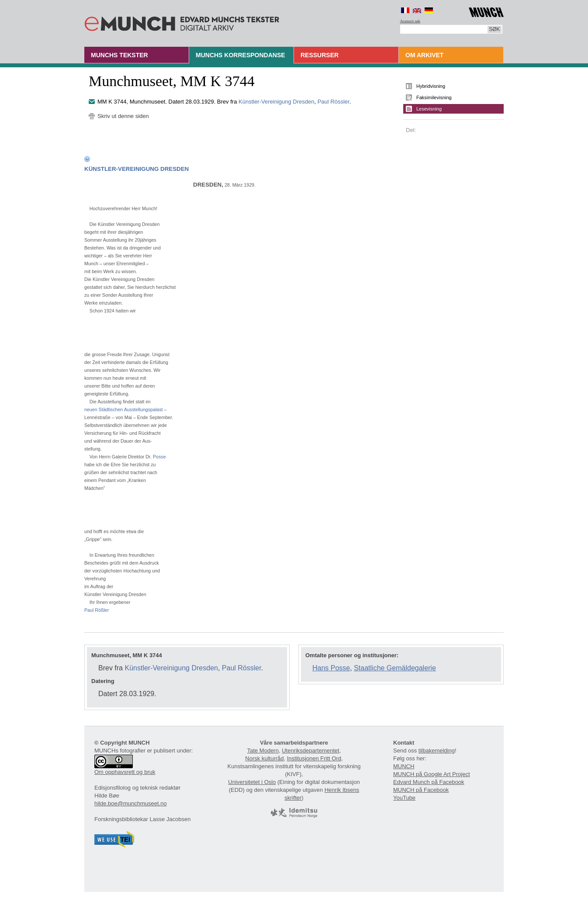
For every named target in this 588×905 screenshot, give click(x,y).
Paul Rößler (97, 610)
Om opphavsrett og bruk (125, 772)
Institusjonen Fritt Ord (314, 758)
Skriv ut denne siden (123, 116)
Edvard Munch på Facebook (429, 782)
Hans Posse (331, 668)
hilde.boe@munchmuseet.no (131, 803)
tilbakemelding (437, 751)
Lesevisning (429, 109)
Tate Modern (263, 751)
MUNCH (404, 766)
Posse (159, 457)
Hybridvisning (431, 86)
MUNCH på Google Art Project (432, 774)
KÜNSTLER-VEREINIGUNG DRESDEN (137, 169)
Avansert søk (410, 21)
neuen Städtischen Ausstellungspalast (124, 409)
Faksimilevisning (434, 97)
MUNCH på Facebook (421, 790)
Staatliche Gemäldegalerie (395, 668)
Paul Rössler (334, 102)
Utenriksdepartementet (311, 751)
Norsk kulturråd (264, 758)
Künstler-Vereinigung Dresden (276, 102)
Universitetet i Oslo (252, 782)
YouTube (404, 798)
